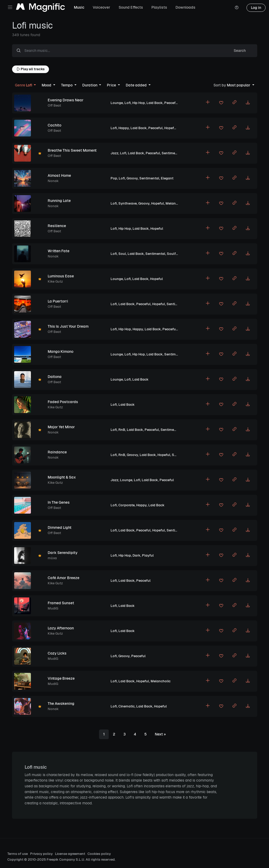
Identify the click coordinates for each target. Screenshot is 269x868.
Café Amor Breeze (64, 578)
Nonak (53, 181)
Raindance (57, 452)
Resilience (57, 226)
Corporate (127, 505)
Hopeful (171, 128)
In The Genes (59, 502)
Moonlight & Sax (62, 477)
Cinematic (127, 706)
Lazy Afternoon (61, 628)
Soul (122, 254)
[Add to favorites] (221, 103)
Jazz (114, 153)
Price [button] (112, 85)
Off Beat (54, 105)
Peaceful (171, 103)
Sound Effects (131, 7)
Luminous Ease (61, 276)
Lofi (128, 103)
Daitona (55, 377)
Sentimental (172, 153)
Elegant (167, 178)
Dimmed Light (60, 528)
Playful (148, 555)
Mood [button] (47, 85)
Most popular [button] (232, 85)
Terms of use (18, 854)
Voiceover (101, 7)
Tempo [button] (67, 85)
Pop (114, 178)
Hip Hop (139, 103)
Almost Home (59, 175)
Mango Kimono (61, 351)
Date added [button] (137, 85)
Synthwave (128, 203)
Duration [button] (90, 85)
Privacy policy (41, 854)
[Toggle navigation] (10, 7)
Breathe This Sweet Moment (72, 150)
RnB (122, 430)
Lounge (117, 103)
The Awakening (61, 704)
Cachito (54, 125)
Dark (136, 555)
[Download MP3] (248, 103)
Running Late (59, 201)
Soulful (173, 254)
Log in (256, 8)
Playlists (159, 7)
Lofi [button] (24, 85)
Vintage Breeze (61, 678)
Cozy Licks (57, 653)
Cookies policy (99, 854)
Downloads (185, 7)
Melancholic (175, 203)
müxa (52, 558)
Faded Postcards (63, 402)
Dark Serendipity (63, 553)
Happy (124, 128)
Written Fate (59, 251)
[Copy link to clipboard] (234, 103)
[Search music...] (124, 51)
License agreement (70, 854)
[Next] (160, 734)
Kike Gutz (55, 281)
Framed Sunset (61, 603)
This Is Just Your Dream (68, 326)
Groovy (132, 178)
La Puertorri (58, 301)
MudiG (53, 608)
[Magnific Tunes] (40, 8)
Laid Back (155, 103)
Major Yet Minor (61, 427)
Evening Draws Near (66, 100)
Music (79, 7)
